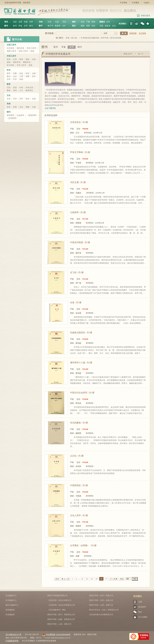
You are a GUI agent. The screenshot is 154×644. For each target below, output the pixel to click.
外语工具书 (11, 56)
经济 (28, 73)
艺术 (15, 79)
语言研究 (10, 115)
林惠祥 (78, 526)
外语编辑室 (10, 615)
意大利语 (10, 65)
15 (96, 579)
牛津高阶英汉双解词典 (90, 38)
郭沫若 (78, 403)
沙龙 (49, 22)
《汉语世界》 (12, 118)
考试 (15, 90)
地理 (28, 76)
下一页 (113, 579)
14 (92, 579)
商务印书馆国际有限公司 (57, 596)
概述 (83, 26)
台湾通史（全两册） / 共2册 (83, 546)
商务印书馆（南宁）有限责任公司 (61, 615)
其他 (32, 51)
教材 (9, 90)
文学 (9, 79)
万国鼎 (78, 496)
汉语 (9, 88)
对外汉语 (29, 88)
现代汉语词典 (116, 38)
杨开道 (78, 253)
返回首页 (27, 3)
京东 (108, 22)
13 (87, 579)
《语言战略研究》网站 (57, 610)
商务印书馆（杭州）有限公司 (101, 596)
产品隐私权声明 (12, 641)
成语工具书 (11, 51)
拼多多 (108, 26)
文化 (9, 95)
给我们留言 (146, 16)
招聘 (88, 26)
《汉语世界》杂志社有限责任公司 (61, 605)
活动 (41, 22)
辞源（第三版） (72, 38)
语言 (34, 76)
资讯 (6, 22)
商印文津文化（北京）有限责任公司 (104, 610)
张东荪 (78, 466)
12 (82, 579)
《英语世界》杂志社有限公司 (59, 600)
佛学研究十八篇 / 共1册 (81, 363)
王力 (77, 133)
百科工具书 (23, 51)
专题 (26, 22)
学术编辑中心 (11, 600)
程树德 (78, 223)
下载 (88, 22)
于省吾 (78, 163)
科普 (15, 107)
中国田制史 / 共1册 (79, 485)
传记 (28, 99)
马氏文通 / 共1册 (78, 182)
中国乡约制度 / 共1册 (80, 242)
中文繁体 (135, 3)
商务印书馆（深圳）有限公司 (101, 600)
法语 (34, 59)
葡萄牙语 (27, 62)
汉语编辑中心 (11, 596)
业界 (20, 22)
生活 (21, 107)
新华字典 (105, 38)
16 (101, 579)
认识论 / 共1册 (77, 456)
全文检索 (142, 33)
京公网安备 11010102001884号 (56, 634)
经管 (9, 107)
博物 (28, 107)
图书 (6, 26)
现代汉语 (20, 48)
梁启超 (78, 343)
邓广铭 (78, 283)
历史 (93, 26)
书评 (31, 22)
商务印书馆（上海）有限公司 (59, 624)
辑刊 (31, 26)
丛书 (26, 26)
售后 (83, 22)
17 (106, 579)
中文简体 (123, 3)
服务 (74, 22)
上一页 (66, 579)
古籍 (34, 107)
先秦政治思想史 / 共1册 (81, 333)
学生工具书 (31, 48)
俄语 (28, 59)
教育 (9, 84)
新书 (15, 26)
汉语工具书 (11, 45)
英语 (9, 59)
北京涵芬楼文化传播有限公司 (101, 615)
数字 (41, 26)
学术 (9, 70)
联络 (93, 22)
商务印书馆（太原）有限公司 (101, 605)
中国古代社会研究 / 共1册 (82, 393)
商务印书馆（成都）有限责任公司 (61, 619)
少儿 (21, 90)
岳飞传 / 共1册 (77, 272)
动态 (15, 22)
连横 (77, 556)
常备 (20, 26)
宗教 (15, 73)
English (147, 3)
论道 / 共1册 (76, 303)
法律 (34, 73)
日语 (15, 59)
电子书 (50, 26)
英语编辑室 (10, 610)
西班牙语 (17, 62)
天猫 (101, 26)
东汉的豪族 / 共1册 (79, 423)
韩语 (21, 59)
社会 (15, 76)
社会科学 (20, 115)
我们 (74, 26)
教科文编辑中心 (12, 605)
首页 (57, 579)
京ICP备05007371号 (13, 634)
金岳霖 (78, 313)
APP (64, 26)
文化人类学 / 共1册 (79, 515)
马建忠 (79, 193)
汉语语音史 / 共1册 (79, 122)
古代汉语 (10, 48)
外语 (21, 88)
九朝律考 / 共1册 (78, 212)
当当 (114, 26)
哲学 (9, 73)
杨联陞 (78, 433)
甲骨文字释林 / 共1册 (80, 152)
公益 (57, 22)
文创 (34, 99)
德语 (9, 62)
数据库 (58, 26)
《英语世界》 (32, 115)
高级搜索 (133, 33)
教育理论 (29, 90)
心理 (21, 76)
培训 (64, 22)
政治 (9, 76)
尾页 (122, 579)
